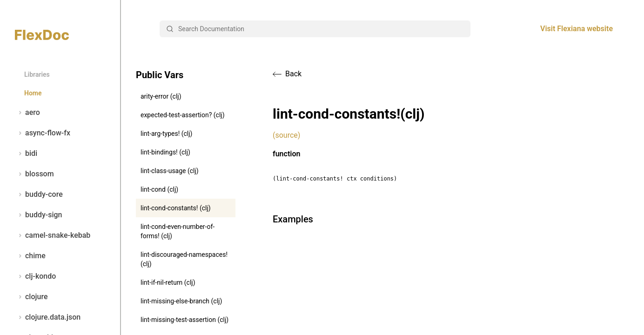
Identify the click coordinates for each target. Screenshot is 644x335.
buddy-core (39, 194)
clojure (31, 297)
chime (30, 256)
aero (27, 113)
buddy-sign (38, 215)
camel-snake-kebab (53, 235)
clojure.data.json (48, 317)
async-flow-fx (43, 133)
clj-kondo (35, 276)
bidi (26, 154)
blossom (34, 174)
